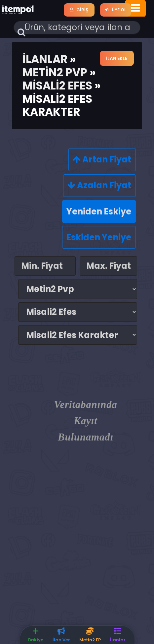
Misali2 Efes (57, 86)
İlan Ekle (117, 58)
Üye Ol (115, 10)
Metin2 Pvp (55, 72)
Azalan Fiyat (99, 185)
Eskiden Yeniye (99, 237)
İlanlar (45, 59)
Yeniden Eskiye (99, 211)
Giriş (79, 10)
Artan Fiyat (102, 159)
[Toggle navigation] (135, 8)
